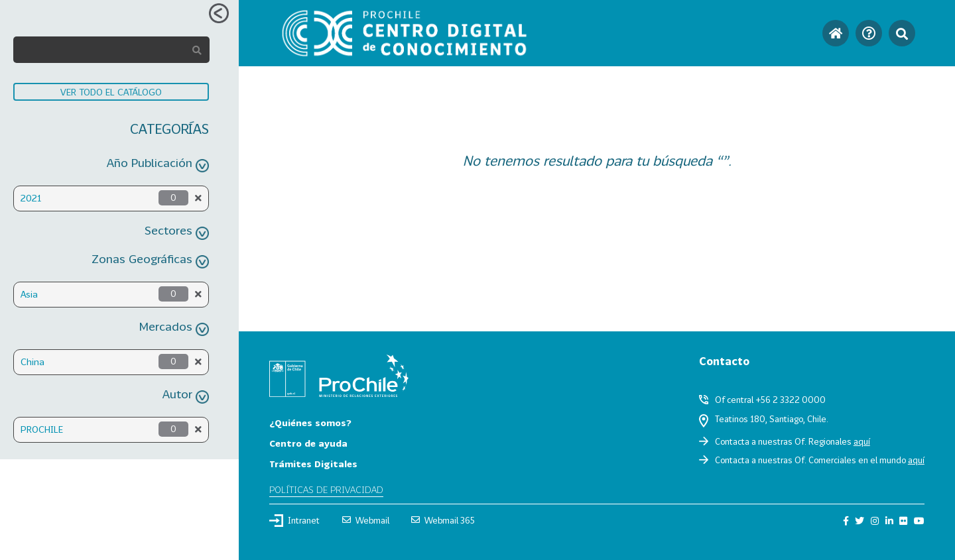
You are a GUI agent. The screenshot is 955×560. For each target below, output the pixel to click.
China (32, 362)
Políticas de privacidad (326, 489)
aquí (862, 441)
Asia (29, 294)
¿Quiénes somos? (310, 422)
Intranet (294, 520)
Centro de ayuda (308, 443)
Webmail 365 (443, 520)
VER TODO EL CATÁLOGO (111, 92)
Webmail (366, 520)
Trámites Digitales (313, 464)
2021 (31, 198)
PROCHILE (42, 429)
